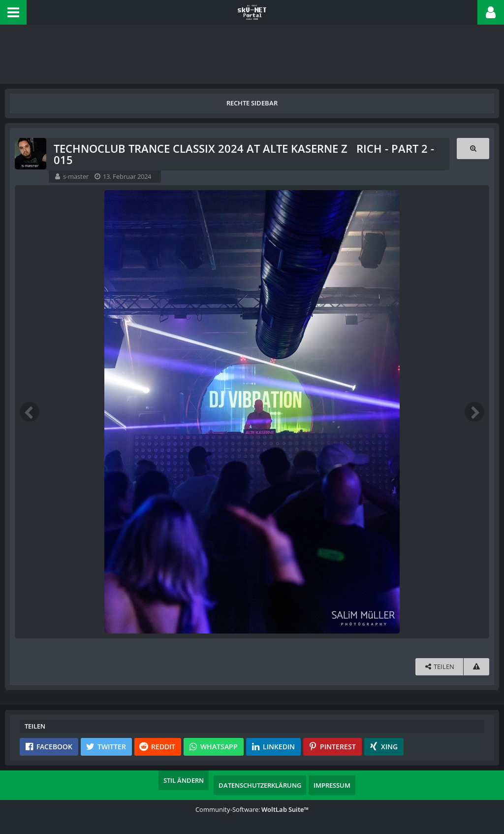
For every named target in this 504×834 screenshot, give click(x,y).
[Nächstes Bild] (474, 412)
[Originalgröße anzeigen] (473, 149)
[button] (13, 12)
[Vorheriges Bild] (30, 412)
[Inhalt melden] (476, 667)
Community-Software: (252, 809)
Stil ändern (184, 780)
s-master (76, 176)
